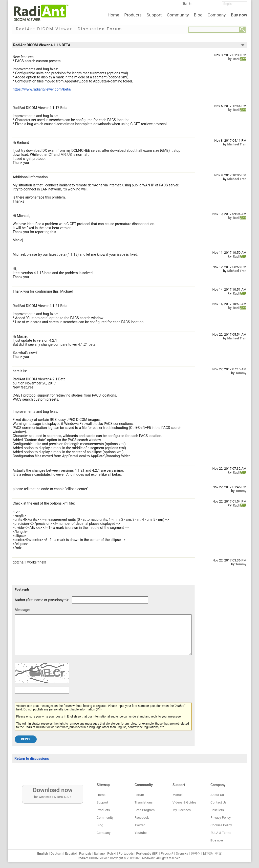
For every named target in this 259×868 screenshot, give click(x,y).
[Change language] (234, 4)
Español (71, 853)
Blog (198, 15)
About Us (217, 795)
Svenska (182, 853)
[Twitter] (207, 5)
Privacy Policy (221, 818)
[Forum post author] (110, 600)
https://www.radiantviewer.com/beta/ (42, 89)
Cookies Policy (221, 825)
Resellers (217, 810)
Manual (178, 795)
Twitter (140, 825)
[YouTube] (214, 5)
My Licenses (182, 810)
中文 (219, 853)
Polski (112, 853)
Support (154, 15)
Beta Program (145, 810)
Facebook (142, 818)
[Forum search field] (214, 30)
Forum (139, 795)
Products (133, 15)
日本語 (208, 853)
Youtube (141, 833)
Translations (144, 802)
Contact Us (219, 802)
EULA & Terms (221, 833)
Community (178, 15)
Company (217, 15)
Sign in (187, 4)
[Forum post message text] (103, 639)
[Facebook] (199, 5)
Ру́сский (167, 853)
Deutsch (57, 853)
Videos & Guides (184, 802)
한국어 (196, 853)
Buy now (239, 15)
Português (126, 853)
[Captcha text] (42, 697)
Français (85, 853)
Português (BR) (147, 853)
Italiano (100, 853)
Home (113, 15)
